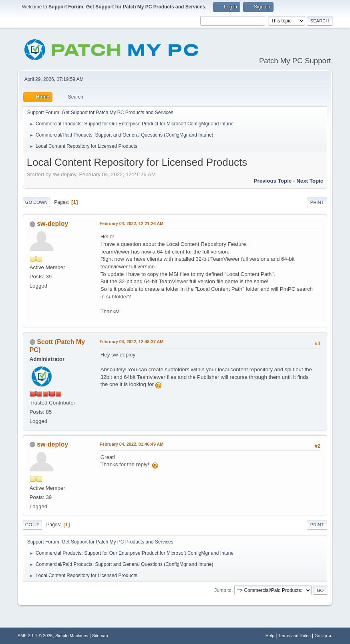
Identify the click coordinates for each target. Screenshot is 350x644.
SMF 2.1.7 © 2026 (35, 636)
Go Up (32, 525)
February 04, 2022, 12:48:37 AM (132, 342)
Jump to (223, 590)
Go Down (36, 202)
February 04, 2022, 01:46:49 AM (132, 444)
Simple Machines (72, 636)
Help (270, 636)
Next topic (310, 181)
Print (317, 202)
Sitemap (100, 636)
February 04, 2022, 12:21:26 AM (132, 223)
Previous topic (273, 181)
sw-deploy (52, 224)
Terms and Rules (295, 636)
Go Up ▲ (323, 636)
